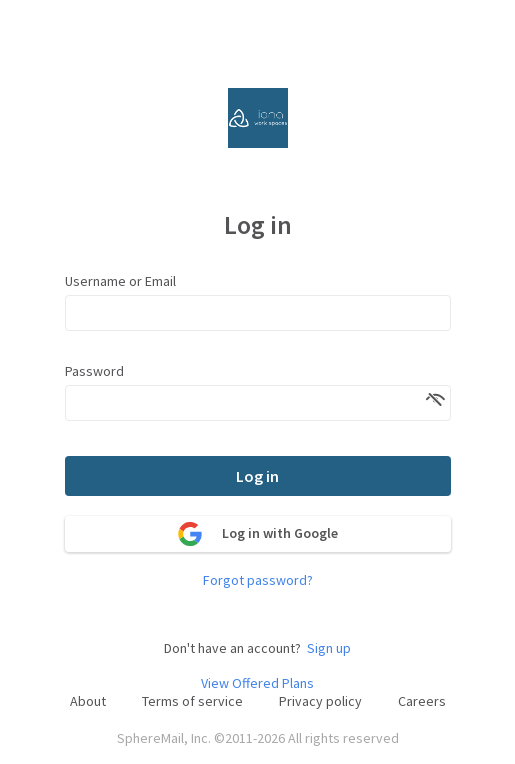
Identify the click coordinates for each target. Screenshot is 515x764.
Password (94, 371)
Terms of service (192, 701)
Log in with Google (258, 534)
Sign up (329, 648)
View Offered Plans (257, 683)
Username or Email (120, 281)
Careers (422, 701)
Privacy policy (320, 701)
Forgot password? (258, 580)
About (88, 701)
